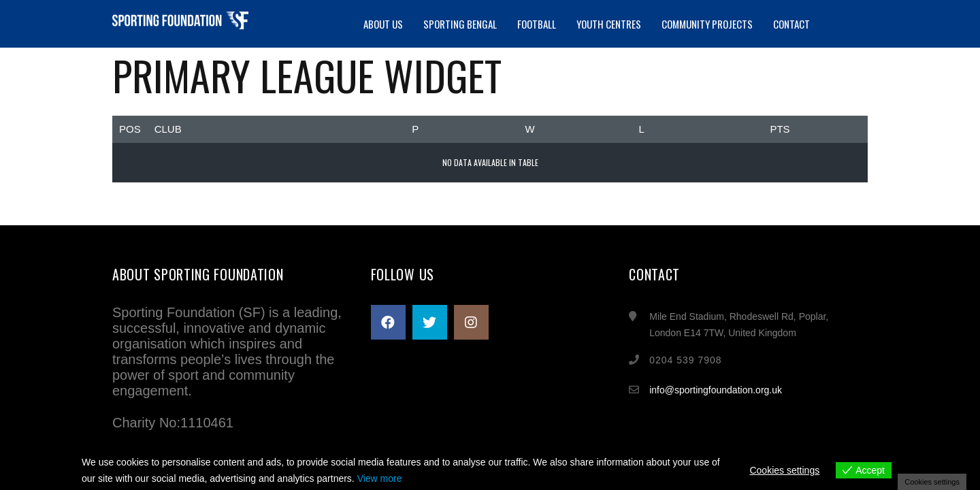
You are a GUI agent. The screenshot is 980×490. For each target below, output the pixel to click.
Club (168, 129)
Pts (780, 129)
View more (380, 478)
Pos (130, 129)
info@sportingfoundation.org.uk (716, 390)
